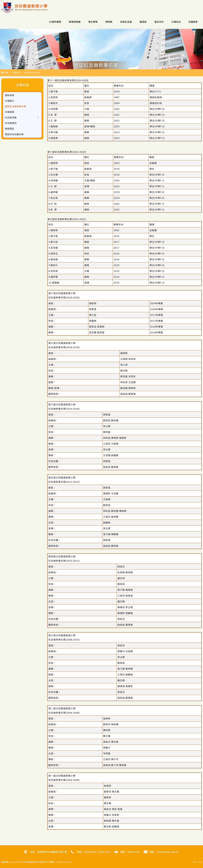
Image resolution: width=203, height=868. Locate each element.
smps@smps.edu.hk (168, 852)
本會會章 (10, 112)
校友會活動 (11, 118)
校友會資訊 (11, 124)
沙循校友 (16, 73)
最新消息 (10, 95)
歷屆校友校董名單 (15, 135)
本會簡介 (10, 101)
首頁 (6, 73)
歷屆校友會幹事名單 (16, 107)
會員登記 (10, 130)
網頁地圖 (5, 862)
